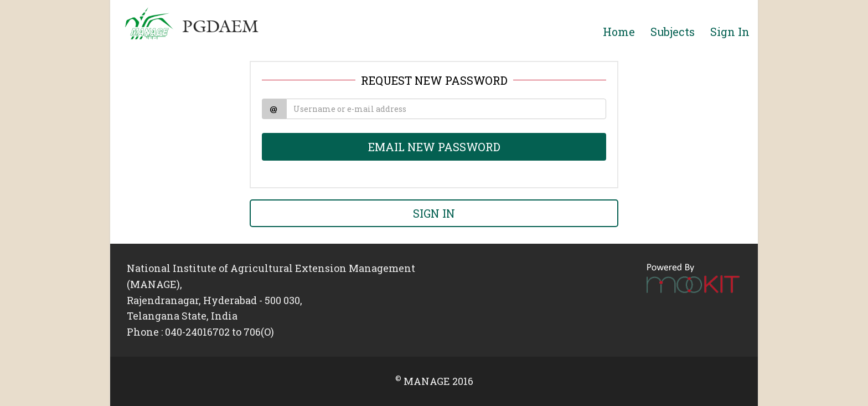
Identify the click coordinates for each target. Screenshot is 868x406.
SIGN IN (434, 213)
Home (619, 32)
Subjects (673, 32)
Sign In (730, 32)
